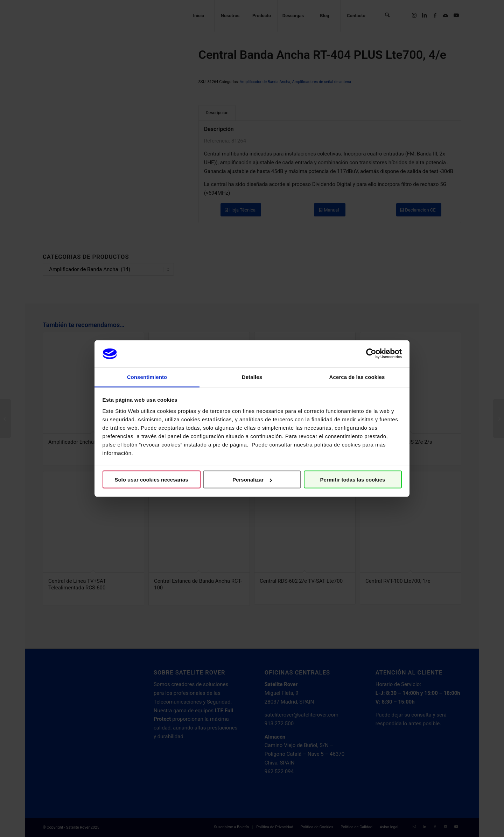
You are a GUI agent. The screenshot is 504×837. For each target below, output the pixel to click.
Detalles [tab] (252, 377)
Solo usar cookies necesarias (151, 480)
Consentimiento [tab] (147, 377)
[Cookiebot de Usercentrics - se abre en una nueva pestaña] (371, 354)
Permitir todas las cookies (353, 480)
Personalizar (252, 480)
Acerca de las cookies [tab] (357, 377)
